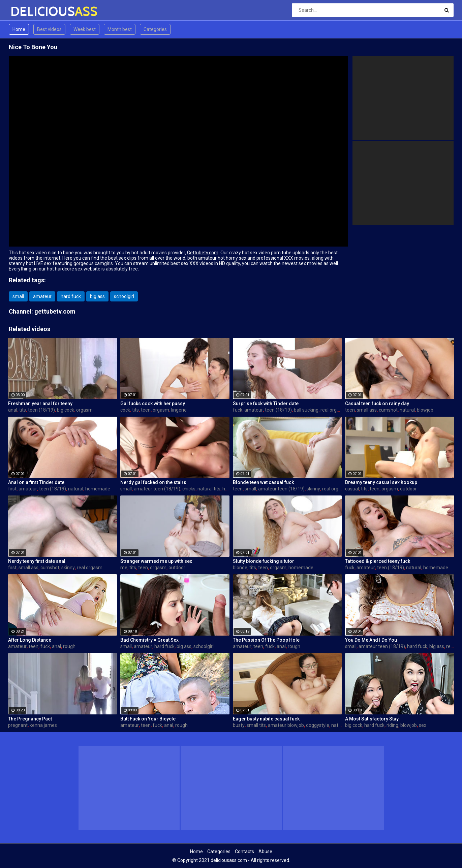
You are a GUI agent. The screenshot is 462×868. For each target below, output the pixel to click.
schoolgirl (124, 296)
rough (69, 646)
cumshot (388, 410)
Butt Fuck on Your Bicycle (148, 719)
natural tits (209, 489)
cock (125, 410)
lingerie (179, 410)
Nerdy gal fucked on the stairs (153, 482)
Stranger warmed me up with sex (156, 561)
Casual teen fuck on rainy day (377, 404)
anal (13, 410)
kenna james (43, 725)
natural (407, 410)
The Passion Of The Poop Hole (266, 640)
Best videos (49, 29)
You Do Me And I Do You (371, 640)
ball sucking (306, 410)
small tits (256, 725)
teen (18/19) (41, 410)
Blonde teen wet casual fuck (263, 482)
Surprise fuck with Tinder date (266, 404)
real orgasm (333, 410)
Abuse (265, 851)
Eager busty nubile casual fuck (266, 719)
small (18, 296)
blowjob (425, 410)
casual (352, 489)
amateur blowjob (286, 725)
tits (23, 410)
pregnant (18, 725)
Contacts (244, 851)
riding (392, 725)
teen (146, 410)
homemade (98, 489)
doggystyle (318, 725)
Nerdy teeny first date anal (37, 561)
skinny (313, 489)
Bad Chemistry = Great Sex (149, 640)
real (450, 646)
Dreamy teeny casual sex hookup (381, 482)
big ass (97, 296)
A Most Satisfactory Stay (372, 719)
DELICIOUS (28, 11)
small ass (367, 410)
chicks (189, 489)
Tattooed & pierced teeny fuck (378, 561)
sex (423, 725)
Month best (120, 29)
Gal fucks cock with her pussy (153, 404)
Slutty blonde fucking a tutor (264, 561)
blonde (240, 568)
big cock (66, 410)
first (12, 489)
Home (19, 29)
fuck (238, 410)
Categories (155, 29)
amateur (42, 296)
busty (239, 725)
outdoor (408, 489)
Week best (85, 29)
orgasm (84, 410)
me (124, 568)
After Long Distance (30, 640)
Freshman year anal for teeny (40, 404)
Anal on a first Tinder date (36, 482)
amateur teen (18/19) (157, 489)
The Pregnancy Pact (30, 719)
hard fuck (71, 296)
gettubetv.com (55, 311)
